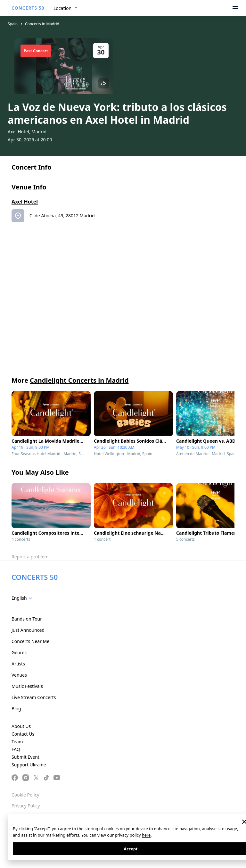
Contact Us (23, 734)
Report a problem (30, 557)
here (146, 835)
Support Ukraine (29, 765)
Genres (19, 652)
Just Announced (28, 630)
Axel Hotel (25, 202)
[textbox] (23, 598)
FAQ (16, 749)
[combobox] (66, 8)
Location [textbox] (62, 8)
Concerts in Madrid (42, 24)
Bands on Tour (27, 619)
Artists (18, 664)
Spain (13, 24)
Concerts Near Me (30, 641)
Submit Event (25, 757)
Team (17, 742)
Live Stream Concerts (34, 697)
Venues (19, 675)
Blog (16, 709)
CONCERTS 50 (28, 8)
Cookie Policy (25, 795)
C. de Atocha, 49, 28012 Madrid (62, 216)
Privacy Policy (26, 806)
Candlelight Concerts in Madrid (79, 380)
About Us (21, 726)
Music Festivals (27, 686)
